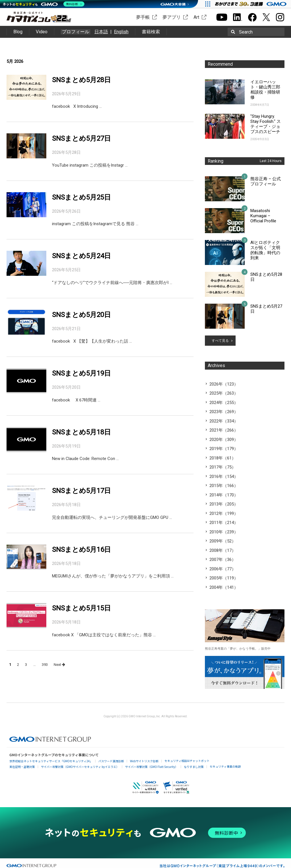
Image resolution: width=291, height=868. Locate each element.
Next (59, 665)
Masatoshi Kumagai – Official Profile (263, 216)
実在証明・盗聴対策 (22, 767)
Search (246, 32)
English (121, 32)
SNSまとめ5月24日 (81, 256)
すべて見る (220, 341)
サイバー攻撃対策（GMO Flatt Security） (151, 767)
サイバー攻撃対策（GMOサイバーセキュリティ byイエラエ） (80, 767)
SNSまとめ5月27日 (81, 138)
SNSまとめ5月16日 (81, 550)
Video (42, 32)
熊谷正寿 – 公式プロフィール (266, 181)
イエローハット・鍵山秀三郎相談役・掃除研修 (265, 90)
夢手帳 (143, 17)
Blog (18, 32)
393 (45, 665)
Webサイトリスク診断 (144, 761)
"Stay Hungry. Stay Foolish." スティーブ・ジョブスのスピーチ (266, 124)
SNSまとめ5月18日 (81, 432)
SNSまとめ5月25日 (81, 197)
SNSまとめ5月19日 (81, 373)
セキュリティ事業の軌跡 (225, 766)
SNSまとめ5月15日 (81, 608)
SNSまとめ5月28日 (81, 80)
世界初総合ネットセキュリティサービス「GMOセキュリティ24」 (51, 761)
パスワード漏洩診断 (111, 761)
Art (196, 17)
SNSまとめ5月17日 (81, 491)
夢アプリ (172, 17)
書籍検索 (151, 32)
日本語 (101, 32)
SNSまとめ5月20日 (81, 315)
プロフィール (76, 32)
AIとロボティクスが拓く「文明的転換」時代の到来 (265, 250)
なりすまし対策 (194, 767)
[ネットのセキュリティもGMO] (44, 4)
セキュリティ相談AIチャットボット (187, 761)
